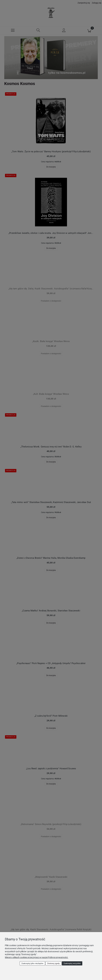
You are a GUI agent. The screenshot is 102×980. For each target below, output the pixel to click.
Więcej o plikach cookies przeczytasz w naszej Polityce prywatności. (37, 957)
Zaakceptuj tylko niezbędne (32, 963)
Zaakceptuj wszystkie (72, 963)
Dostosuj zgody (54, 963)
